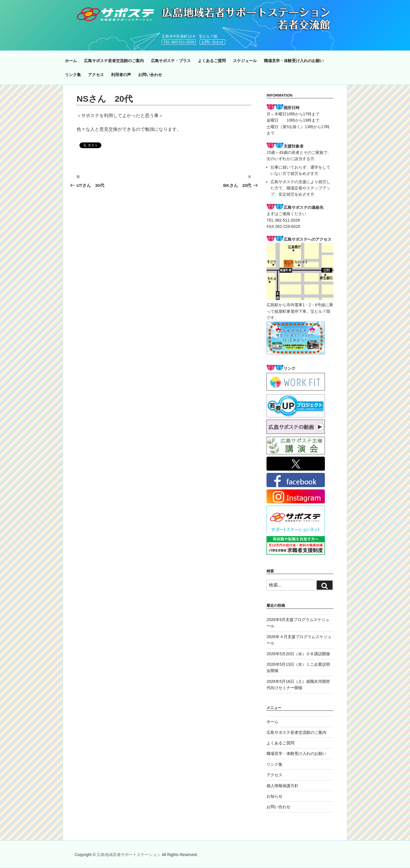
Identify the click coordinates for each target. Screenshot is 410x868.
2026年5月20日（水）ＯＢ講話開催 (298, 654)
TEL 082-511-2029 (179, 42)
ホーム (71, 61)
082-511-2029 (287, 220)
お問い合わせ (212, 42)
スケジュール (245, 61)
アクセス (96, 75)
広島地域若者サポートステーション (129, 855)
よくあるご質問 (212, 61)
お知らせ (274, 796)
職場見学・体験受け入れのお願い (294, 61)
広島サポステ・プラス (171, 61)
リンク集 (73, 75)
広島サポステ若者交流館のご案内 (114, 61)
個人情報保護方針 (282, 786)
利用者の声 (121, 75)
